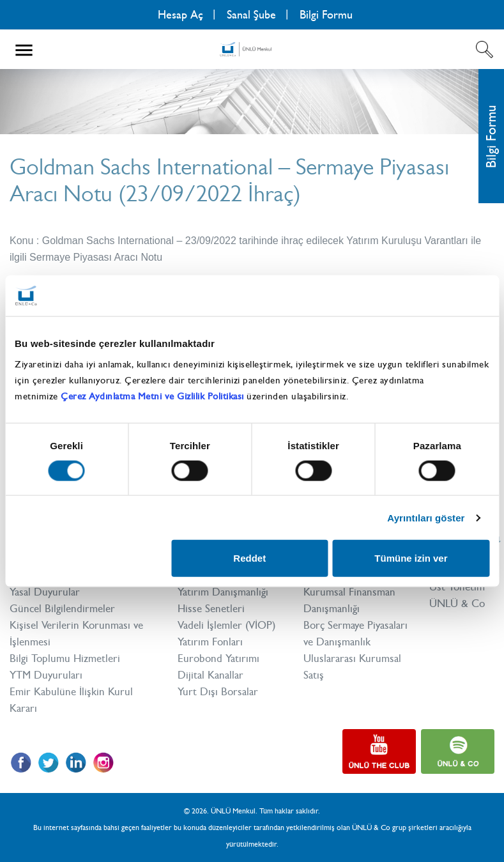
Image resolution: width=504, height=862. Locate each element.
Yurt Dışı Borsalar (218, 691)
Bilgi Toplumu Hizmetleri (65, 658)
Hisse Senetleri (211, 608)
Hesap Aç (180, 15)
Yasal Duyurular (45, 592)
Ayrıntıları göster (426, 517)
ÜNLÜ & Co (457, 603)
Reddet (249, 558)
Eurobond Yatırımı (218, 658)
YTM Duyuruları (46, 675)
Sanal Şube (251, 15)
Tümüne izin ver (411, 558)
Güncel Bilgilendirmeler (62, 608)
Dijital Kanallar (210, 675)
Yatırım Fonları (210, 642)
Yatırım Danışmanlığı (223, 592)
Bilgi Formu (326, 15)
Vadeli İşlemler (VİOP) (226, 625)
